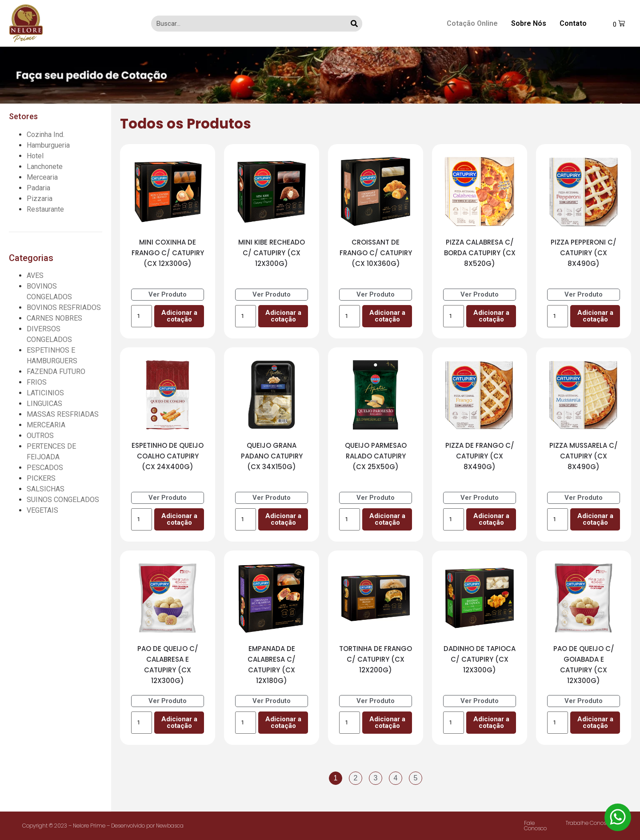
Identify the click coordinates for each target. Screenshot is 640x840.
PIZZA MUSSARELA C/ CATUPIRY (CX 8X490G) (584, 456)
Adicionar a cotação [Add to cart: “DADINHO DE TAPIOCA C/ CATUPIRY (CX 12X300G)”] (491, 722)
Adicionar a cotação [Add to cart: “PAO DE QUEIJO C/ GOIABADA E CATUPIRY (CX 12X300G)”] (595, 722)
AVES (35, 275)
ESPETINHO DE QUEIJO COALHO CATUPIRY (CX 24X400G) (168, 456)
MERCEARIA (46, 425)
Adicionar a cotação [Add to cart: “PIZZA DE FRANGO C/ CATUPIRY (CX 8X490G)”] (491, 519)
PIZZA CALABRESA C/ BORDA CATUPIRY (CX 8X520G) (480, 253)
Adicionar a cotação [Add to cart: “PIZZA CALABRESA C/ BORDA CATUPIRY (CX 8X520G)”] (491, 316)
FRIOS (37, 382)
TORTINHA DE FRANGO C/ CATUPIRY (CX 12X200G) (376, 659)
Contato (573, 23)
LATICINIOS (45, 393)
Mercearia (42, 177)
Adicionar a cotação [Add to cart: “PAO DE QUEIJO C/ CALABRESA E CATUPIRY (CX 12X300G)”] (179, 722)
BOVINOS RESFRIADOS (64, 307)
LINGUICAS (44, 404)
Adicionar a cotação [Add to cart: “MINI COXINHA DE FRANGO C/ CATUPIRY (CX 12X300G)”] (179, 316)
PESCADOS (45, 468)
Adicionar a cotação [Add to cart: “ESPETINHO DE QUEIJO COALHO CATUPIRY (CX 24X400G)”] (179, 519)
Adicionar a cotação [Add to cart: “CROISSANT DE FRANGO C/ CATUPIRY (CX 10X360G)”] (387, 316)
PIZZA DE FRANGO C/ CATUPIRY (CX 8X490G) (480, 456)
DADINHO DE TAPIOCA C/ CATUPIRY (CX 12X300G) (480, 659)
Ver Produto (168, 294)
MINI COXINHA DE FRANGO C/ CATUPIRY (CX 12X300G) (168, 253)
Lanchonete (45, 167)
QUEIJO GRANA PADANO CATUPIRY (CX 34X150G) (272, 456)
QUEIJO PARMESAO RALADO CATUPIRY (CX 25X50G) (376, 456)
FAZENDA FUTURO (56, 372)
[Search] (354, 24)
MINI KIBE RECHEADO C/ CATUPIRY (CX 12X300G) (272, 253)
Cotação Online (472, 23)
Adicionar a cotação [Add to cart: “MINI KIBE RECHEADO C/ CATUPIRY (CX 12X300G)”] (283, 316)
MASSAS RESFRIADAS (63, 414)
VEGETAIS (42, 510)
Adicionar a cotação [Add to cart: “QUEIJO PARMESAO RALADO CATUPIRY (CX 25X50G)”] (387, 519)
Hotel (35, 156)
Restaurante (45, 209)
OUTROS (40, 436)
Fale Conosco (535, 826)
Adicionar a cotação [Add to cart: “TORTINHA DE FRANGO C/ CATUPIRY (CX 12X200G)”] (387, 722)
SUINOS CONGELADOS (63, 500)
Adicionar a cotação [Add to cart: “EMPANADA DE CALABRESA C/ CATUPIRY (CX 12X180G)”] (283, 722)
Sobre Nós (529, 23)
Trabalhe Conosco (589, 823)
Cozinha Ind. (46, 135)
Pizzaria (40, 199)
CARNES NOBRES (54, 318)
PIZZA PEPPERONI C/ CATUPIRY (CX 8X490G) (584, 253)
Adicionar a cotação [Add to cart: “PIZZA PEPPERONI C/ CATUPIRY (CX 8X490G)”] (595, 316)
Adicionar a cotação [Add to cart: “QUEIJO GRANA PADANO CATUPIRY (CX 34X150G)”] (283, 519)
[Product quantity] (142, 316)
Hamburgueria (48, 145)
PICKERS (41, 478)
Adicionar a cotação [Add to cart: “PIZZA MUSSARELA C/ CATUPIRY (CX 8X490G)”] (595, 519)
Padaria (38, 188)
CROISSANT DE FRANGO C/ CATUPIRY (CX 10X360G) (376, 253)
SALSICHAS (46, 489)
